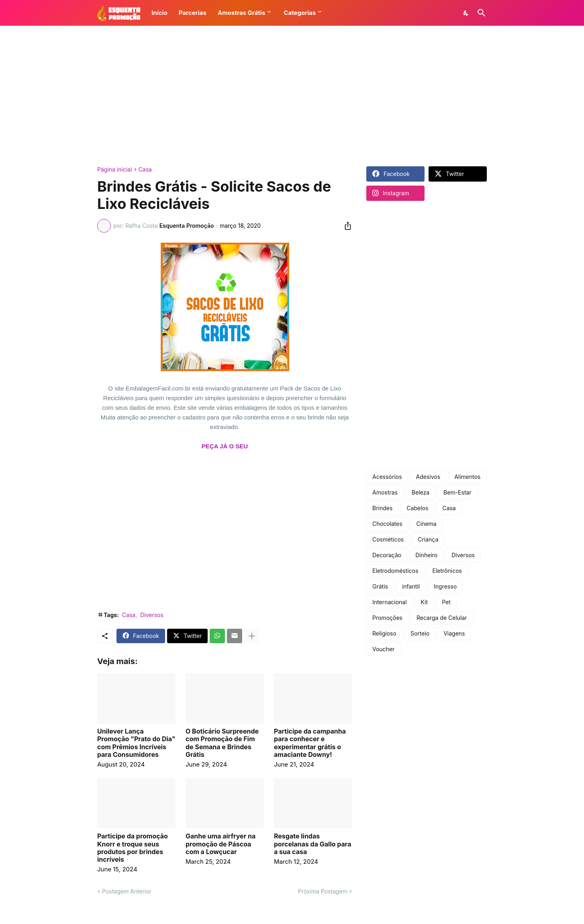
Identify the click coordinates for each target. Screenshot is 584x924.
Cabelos (417, 508)
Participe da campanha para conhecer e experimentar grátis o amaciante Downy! (310, 743)
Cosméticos (388, 539)
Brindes (382, 508)
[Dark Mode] (466, 13)
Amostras (385, 492)
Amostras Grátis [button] (241, 13)
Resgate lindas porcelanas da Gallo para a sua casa (312, 844)
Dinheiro (426, 555)
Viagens (454, 633)
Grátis (380, 586)
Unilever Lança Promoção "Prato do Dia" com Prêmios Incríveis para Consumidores (136, 743)
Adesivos (428, 477)
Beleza (421, 492)
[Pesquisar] (480, 13)
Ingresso (445, 586)
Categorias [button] (300, 13)
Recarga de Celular (442, 618)
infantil (411, 586)
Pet (446, 602)
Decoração (387, 555)
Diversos (152, 615)
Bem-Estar (457, 492)
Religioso (384, 633)
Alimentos (467, 477)
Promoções (387, 618)
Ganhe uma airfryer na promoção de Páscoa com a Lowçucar (221, 844)
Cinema (427, 524)
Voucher (383, 649)
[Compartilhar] (345, 226)
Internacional (390, 602)
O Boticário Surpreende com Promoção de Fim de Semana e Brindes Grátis (222, 743)
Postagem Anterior (127, 891)
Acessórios (387, 477)
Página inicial (115, 170)
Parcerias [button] (193, 13)
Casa (145, 170)
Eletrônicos (447, 571)
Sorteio (420, 633)
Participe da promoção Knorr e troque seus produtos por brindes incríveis (133, 848)
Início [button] (159, 13)
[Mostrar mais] (252, 636)
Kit (425, 602)
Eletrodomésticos (395, 571)
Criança (428, 539)
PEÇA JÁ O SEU (225, 446)
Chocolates (387, 524)
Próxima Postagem (323, 891)
